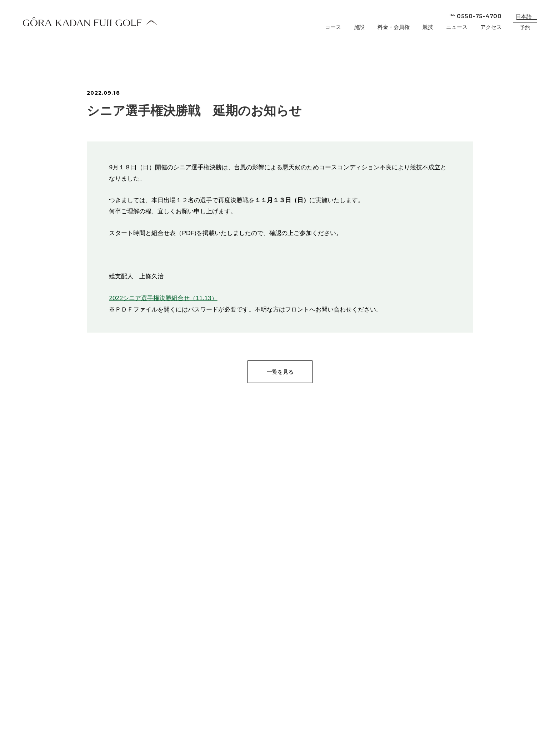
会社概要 (79, 718)
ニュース (457, 27)
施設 (359, 27)
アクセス (491, 27)
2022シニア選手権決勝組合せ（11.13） (163, 298)
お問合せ (47, 718)
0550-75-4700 (476, 16)
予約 (525, 27)
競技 (428, 27)
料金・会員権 (394, 27)
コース (333, 27)
